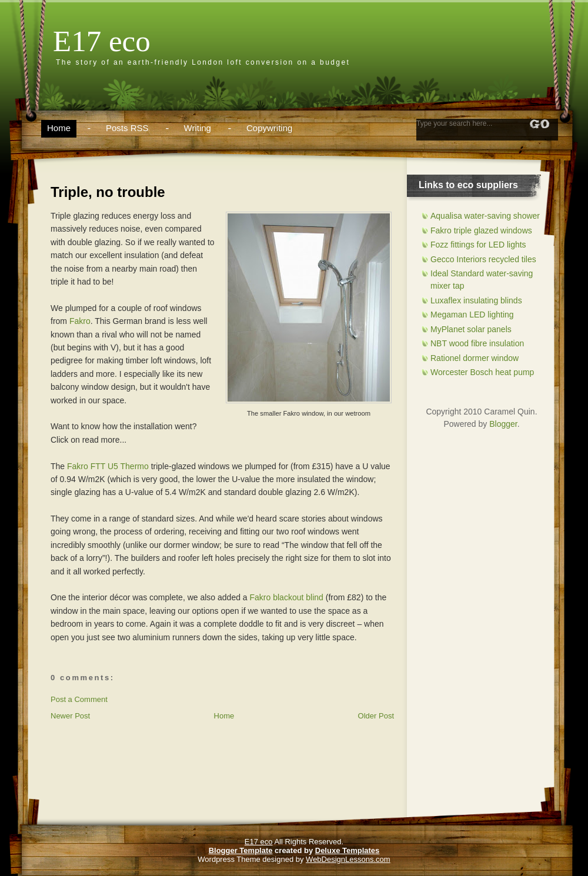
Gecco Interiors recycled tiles (483, 259)
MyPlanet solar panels (471, 329)
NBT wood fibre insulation (477, 343)
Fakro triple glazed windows (481, 230)
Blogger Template (241, 850)
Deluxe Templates (348, 850)
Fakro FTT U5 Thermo (108, 466)
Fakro (80, 321)
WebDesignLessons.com (348, 859)
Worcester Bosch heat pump (482, 372)
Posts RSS (127, 128)
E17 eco (102, 41)
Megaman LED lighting (472, 315)
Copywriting (269, 128)
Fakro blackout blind (287, 597)
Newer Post (70, 716)
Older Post (376, 716)
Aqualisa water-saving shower (485, 216)
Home (59, 128)
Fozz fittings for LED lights (478, 245)
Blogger (503, 424)
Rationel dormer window (475, 358)
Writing (198, 128)
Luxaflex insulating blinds (476, 300)
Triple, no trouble (108, 192)
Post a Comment (79, 699)
